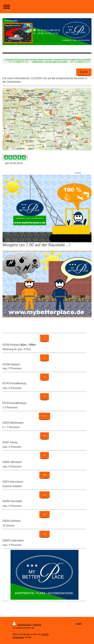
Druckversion (22, 625)
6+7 (44, 416)
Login (79, 623)
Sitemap (37, 625)
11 (44, 495)
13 (44, 534)
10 (44, 475)
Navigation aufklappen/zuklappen (47, 7)
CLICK (84, 72)
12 (44, 514)
